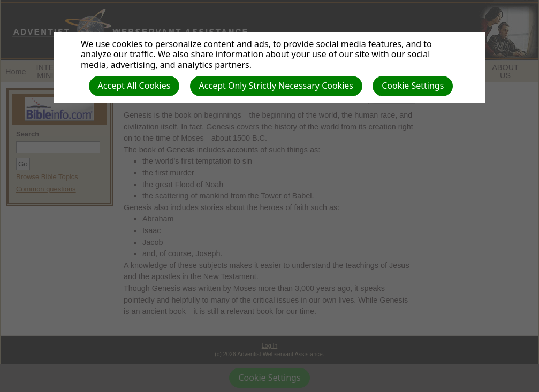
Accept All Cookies (134, 86)
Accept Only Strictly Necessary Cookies (276, 86)
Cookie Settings (413, 86)
